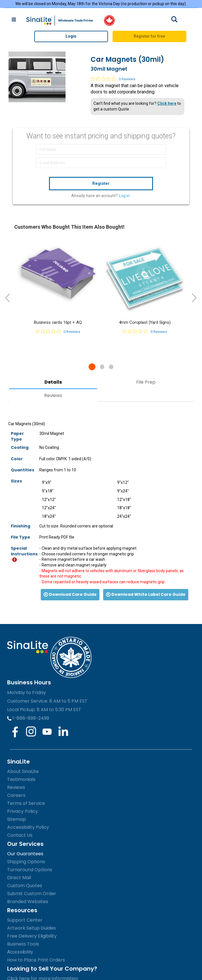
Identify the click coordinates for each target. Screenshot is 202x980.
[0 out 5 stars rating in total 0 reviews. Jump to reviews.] (113, 79)
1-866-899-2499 (28, 718)
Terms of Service (26, 803)
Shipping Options (26, 862)
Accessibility (20, 952)
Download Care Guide (70, 594)
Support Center (25, 920)
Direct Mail (19, 878)
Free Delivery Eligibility (32, 936)
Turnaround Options (30, 870)
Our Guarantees (25, 854)
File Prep (146, 382)
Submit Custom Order (32, 894)
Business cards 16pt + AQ (58, 322)
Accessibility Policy (28, 827)
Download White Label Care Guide (146, 594)
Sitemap (17, 819)
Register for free (149, 36)
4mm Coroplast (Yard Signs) (145, 322)
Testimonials (21, 779)
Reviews (53, 395)
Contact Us (20, 835)
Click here (167, 103)
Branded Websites (28, 902)
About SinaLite (23, 771)
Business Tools (23, 944)
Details (53, 382)
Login (71, 36)
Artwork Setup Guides (31, 928)
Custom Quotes (25, 886)
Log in (124, 196)
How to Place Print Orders (36, 960)
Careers (16, 795)
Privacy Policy (23, 811)
